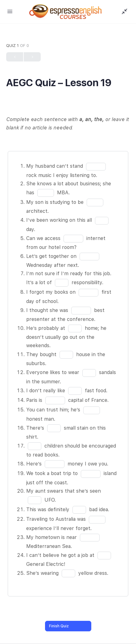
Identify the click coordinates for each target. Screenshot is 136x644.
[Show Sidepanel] (123, 12)
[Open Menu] (10, 11)
